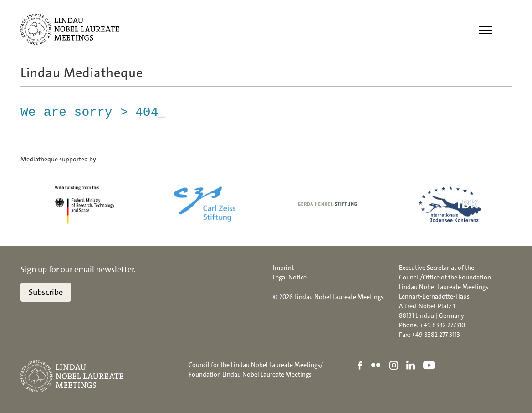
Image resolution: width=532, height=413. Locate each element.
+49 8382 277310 (442, 325)
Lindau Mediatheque (82, 73)
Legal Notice (290, 277)
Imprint (283, 268)
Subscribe (46, 292)
